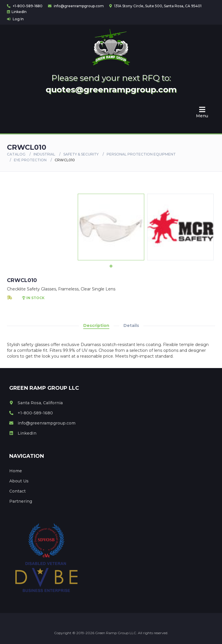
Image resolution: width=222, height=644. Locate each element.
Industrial (44, 154)
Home (16, 471)
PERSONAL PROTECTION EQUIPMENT (141, 154)
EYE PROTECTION (30, 160)
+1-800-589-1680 (25, 6)
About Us (19, 481)
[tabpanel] (111, 227)
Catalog (16, 154)
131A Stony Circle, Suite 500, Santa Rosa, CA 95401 (155, 6)
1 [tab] (111, 266)
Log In (15, 19)
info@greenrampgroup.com (76, 6)
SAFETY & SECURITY (81, 154)
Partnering (21, 501)
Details (131, 325)
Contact (17, 491)
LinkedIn (17, 12)
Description (96, 325)
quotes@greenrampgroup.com (111, 89)
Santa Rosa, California (36, 403)
